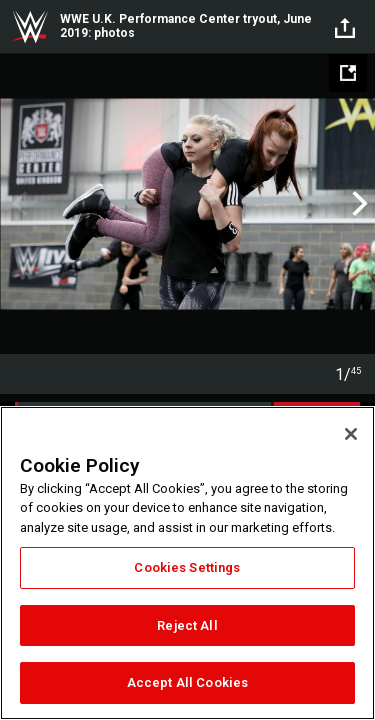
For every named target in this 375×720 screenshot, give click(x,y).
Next (357, 204)
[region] (187, 563)
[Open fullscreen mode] (348, 73)
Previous (17, 204)
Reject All (187, 625)
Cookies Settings (187, 567)
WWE (30, 27)
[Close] (351, 434)
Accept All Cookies (187, 682)
